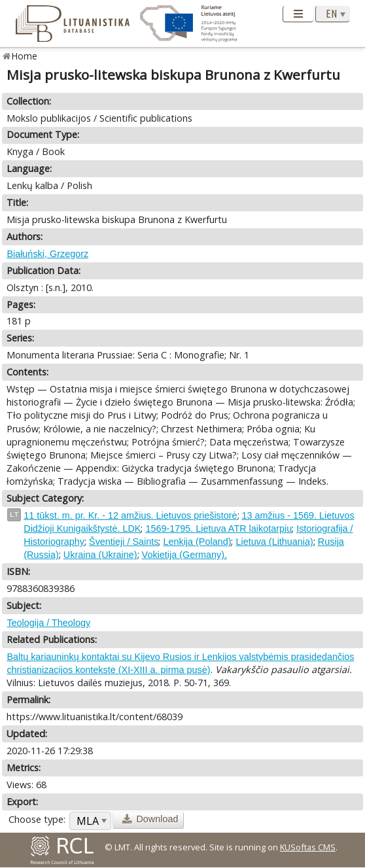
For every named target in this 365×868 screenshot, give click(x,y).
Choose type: (37, 819)
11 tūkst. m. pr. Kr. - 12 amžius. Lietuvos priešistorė (130, 515)
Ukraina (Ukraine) (100, 555)
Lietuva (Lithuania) (274, 542)
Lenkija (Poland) (197, 542)
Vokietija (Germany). (184, 555)
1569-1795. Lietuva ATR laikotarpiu (218, 529)
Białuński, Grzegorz (47, 254)
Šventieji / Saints (124, 542)
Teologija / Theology (48, 623)
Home (25, 56)
